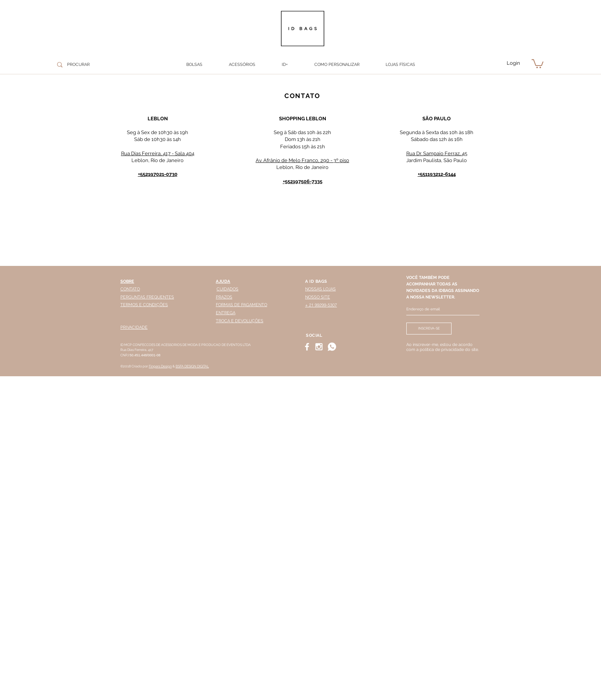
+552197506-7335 (303, 181)
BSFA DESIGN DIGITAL (192, 366)
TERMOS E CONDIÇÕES (144, 305)
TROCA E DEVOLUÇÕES (240, 321)
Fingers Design (160, 366)
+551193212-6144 (437, 174)
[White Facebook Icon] (307, 347)
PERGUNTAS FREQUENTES (147, 297)
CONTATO (130, 289)
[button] (242, 65)
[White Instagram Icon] (319, 347)
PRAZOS (224, 297)
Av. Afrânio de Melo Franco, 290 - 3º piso (302, 160)
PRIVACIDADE (134, 327)
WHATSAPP (347, 690)
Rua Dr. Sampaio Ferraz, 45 (437, 153)
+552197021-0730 (158, 174)
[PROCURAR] (94, 65)
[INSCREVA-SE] (429, 329)
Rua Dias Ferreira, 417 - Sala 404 (158, 153)
